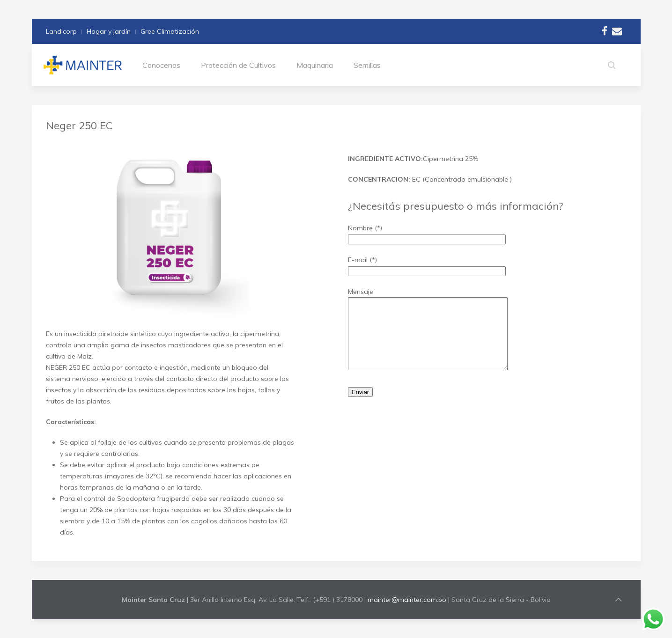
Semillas (367, 65)
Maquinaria (315, 65)
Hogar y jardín (109, 31)
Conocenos (161, 65)
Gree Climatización (170, 31)
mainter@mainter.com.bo (407, 600)
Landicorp (61, 31)
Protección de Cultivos (238, 65)
